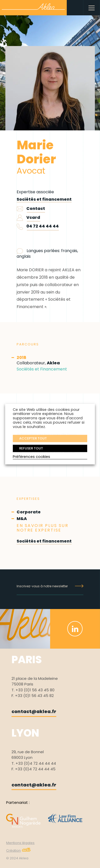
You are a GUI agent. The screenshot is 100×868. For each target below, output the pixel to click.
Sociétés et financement (44, 199)
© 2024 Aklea (17, 858)
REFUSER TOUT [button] (31, 448)
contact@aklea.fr (34, 711)
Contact (31, 208)
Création (18, 850)
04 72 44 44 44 (43, 226)
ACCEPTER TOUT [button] (33, 438)
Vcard (28, 217)
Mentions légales (20, 843)
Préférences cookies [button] (31, 457)
